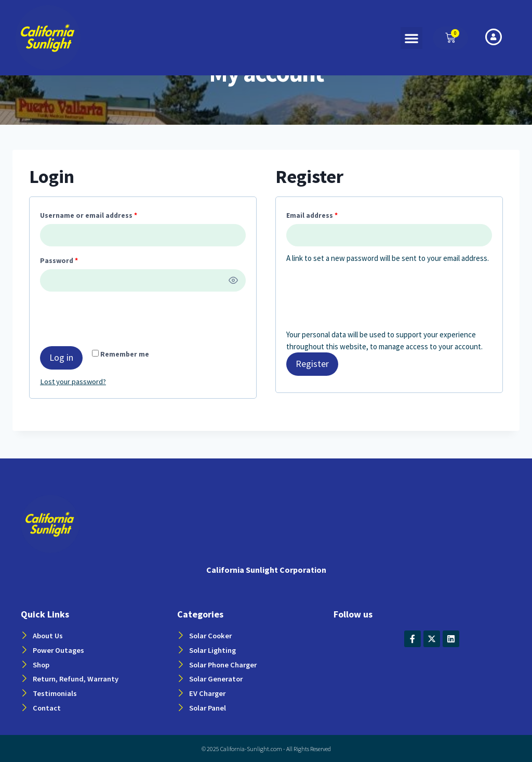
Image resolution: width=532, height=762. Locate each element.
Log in (61, 357)
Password (61, 259)
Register (312, 364)
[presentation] (111, 321)
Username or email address (91, 214)
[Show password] (234, 281)
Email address (314, 214)
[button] (411, 38)
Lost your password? (74, 381)
